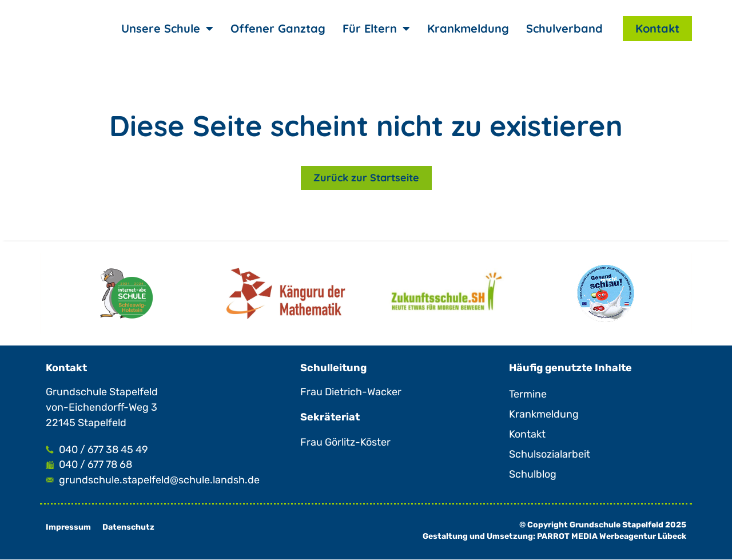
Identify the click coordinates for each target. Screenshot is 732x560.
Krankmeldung (468, 28)
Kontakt (657, 28)
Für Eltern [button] (376, 29)
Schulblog (533, 474)
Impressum (68, 528)
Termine (528, 394)
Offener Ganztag (278, 28)
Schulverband (564, 28)
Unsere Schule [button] (167, 29)
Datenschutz (128, 528)
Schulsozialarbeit (550, 454)
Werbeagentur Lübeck (643, 537)
